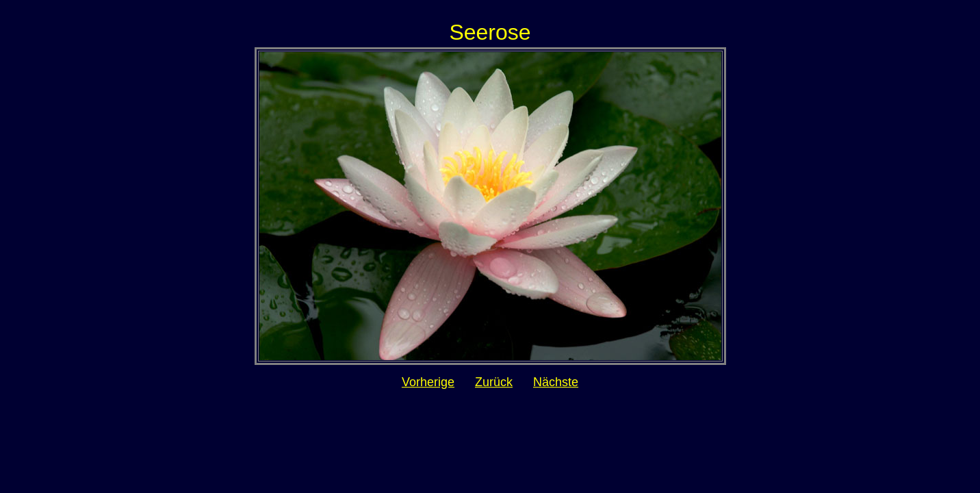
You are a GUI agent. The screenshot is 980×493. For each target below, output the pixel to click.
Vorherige (428, 382)
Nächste (556, 382)
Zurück (494, 382)
